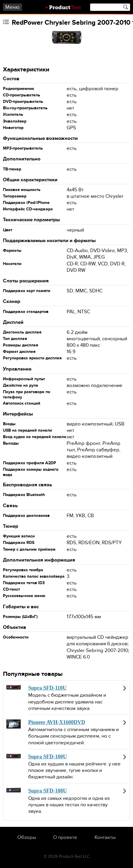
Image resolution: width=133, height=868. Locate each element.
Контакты (105, 837)
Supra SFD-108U (48, 791)
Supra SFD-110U (47, 688)
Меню (12, 7)
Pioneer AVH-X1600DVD (57, 722)
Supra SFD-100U (48, 757)
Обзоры (27, 837)
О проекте (65, 837)
